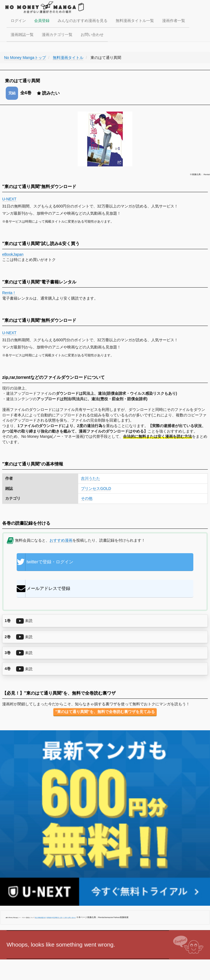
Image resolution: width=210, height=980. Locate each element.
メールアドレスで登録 (43, 589)
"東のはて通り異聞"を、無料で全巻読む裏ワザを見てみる (105, 712)
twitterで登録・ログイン (45, 562)
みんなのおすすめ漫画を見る (83, 21)
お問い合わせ (92, 35)
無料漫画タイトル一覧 (135, 21)
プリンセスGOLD (96, 488)
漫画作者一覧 (174, 21)
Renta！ (9, 293)
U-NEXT (9, 199)
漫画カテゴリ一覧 (57, 35)
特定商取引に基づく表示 (60, 917)
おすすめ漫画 (61, 540)
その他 (87, 498)
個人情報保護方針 (40, 917)
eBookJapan (13, 254)
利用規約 (49, 917)
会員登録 (42, 21)
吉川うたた (91, 478)
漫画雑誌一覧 (22, 35)
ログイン (18, 21)
